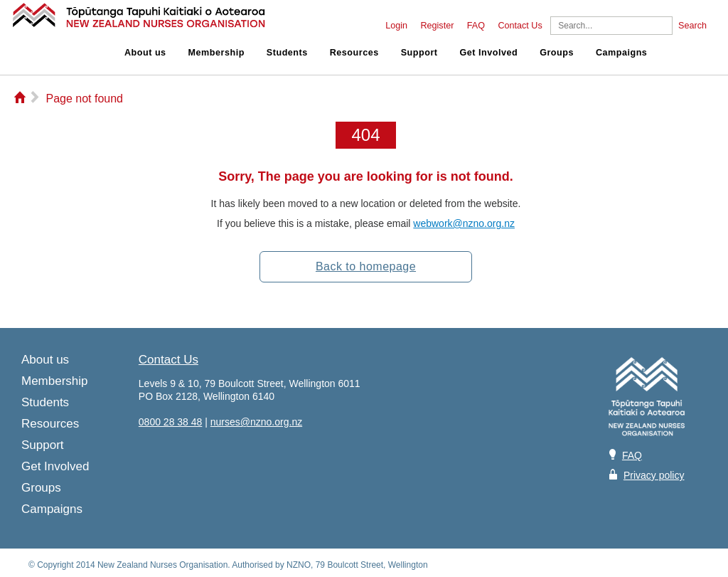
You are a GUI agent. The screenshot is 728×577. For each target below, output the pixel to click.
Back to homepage (366, 266)
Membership (216, 53)
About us (145, 53)
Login (396, 26)
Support (419, 53)
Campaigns (621, 53)
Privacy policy (654, 475)
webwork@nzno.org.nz (464, 223)
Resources (354, 53)
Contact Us (520, 26)
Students (287, 53)
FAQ (476, 26)
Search (692, 26)
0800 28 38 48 (171, 422)
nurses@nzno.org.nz (256, 422)
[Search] (611, 26)
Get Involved (489, 53)
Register (437, 26)
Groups (557, 53)
